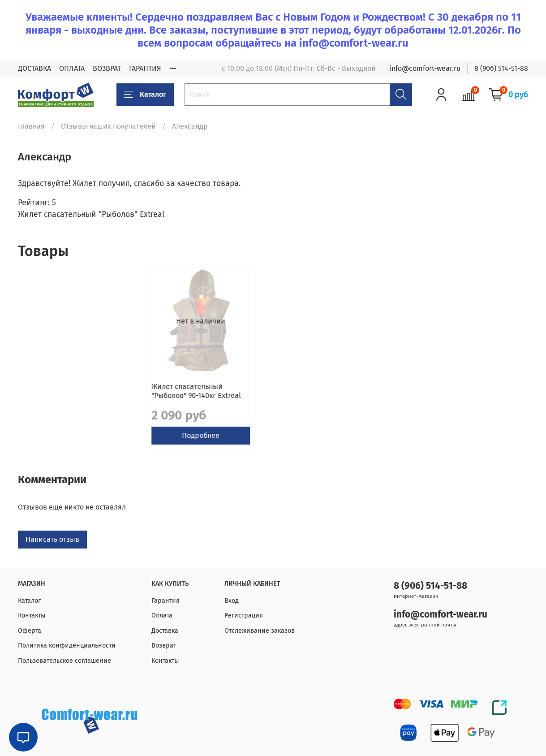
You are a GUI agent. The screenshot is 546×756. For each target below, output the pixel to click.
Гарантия (166, 601)
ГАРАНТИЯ (145, 68)
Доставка (165, 631)
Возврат (164, 646)
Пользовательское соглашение (64, 661)
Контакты (32, 616)
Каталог (145, 95)
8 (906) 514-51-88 (501, 68)
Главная (31, 126)
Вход (232, 601)
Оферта (30, 631)
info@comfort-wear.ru (425, 68)
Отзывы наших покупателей (108, 126)
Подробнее (77, 444)
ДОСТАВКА (34, 68)
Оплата (162, 616)
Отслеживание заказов (260, 631)
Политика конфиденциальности (67, 646)
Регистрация (244, 616)
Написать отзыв (52, 548)
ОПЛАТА (72, 68)
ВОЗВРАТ (107, 68)
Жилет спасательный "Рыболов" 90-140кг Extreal (68, 400)
